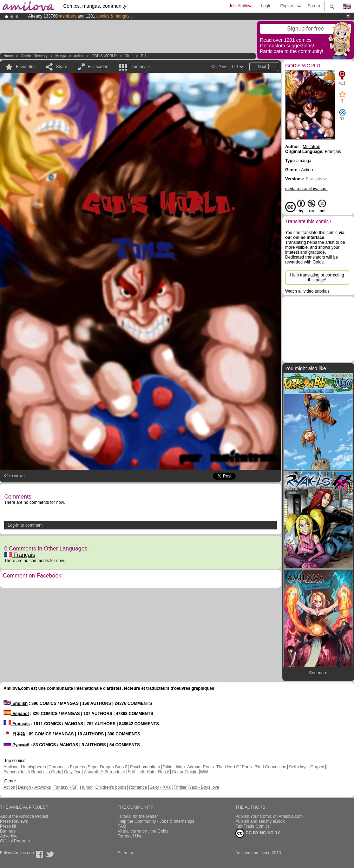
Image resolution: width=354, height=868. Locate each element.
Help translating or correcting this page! (317, 278)
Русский (17, 745)
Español (16, 714)
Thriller (181, 787)
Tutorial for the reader (138, 816)
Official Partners (15, 841)
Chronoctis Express (67, 767)
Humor (86, 787)
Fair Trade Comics (253, 826)
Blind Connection (271, 767)
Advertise (9, 836)
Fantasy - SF (65, 787)
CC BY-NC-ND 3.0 (258, 833)
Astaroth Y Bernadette (105, 772)
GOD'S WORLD (104, 56)
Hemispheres (34, 767)
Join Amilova (241, 6)
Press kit (8, 826)
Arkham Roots (201, 767)
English (16, 703)
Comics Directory (34, 56)
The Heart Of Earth (234, 767)
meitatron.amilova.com (306, 189)
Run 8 (164, 772)
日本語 (14, 734)
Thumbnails (140, 67)
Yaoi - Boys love (204, 787)
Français (20, 555)
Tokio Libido (174, 767)
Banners (8, 831)
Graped (317, 767)
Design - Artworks (34, 787)
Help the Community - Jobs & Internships (156, 821)
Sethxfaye (298, 767)
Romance (138, 787)
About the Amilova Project (24, 816)
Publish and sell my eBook (260, 821)
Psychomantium (145, 767)
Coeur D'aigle (185, 772)
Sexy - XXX (160, 787)
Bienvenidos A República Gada (32, 772)
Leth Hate (146, 772)
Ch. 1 (129, 56)
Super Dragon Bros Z (107, 767)
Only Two (73, 772)
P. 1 (144, 56)
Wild (204, 772)
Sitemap (125, 853)
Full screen (98, 67)
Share (61, 67)
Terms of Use (130, 836)
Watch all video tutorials (307, 291)
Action (79, 56)
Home (8, 56)
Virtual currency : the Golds (143, 831)
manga (61, 56)
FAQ (122, 826)
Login (266, 6)
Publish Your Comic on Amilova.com (269, 816)
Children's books (111, 787)
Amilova (11, 767)
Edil (131, 772)
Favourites (26, 67)
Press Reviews (14, 821)
